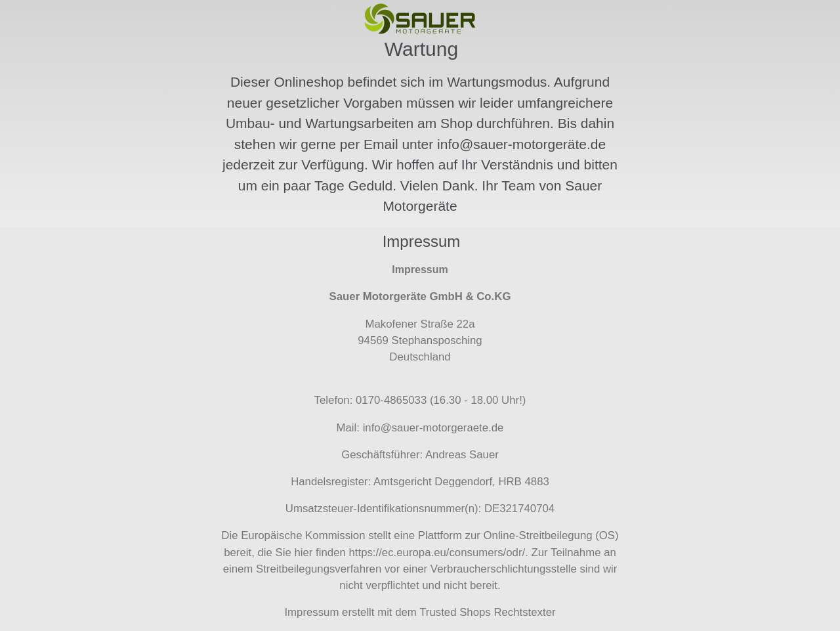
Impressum (311, 612)
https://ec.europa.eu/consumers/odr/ (437, 553)
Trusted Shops (455, 612)
